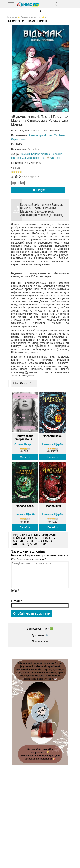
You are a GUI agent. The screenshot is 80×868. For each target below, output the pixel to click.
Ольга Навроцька (26, 444)
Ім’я (15, 596)
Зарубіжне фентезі (34, 158)
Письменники (40, 647)
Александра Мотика (41, 135)
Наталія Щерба (53, 444)
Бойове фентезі (41, 154)
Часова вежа (25, 506)
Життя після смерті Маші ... (25, 438)
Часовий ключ (53, 436)
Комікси (25, 154)
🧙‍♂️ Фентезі (53, 158)
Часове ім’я (53, 506)
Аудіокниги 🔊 (40, 640)
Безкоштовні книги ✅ (40, 634)
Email (17, 606)
